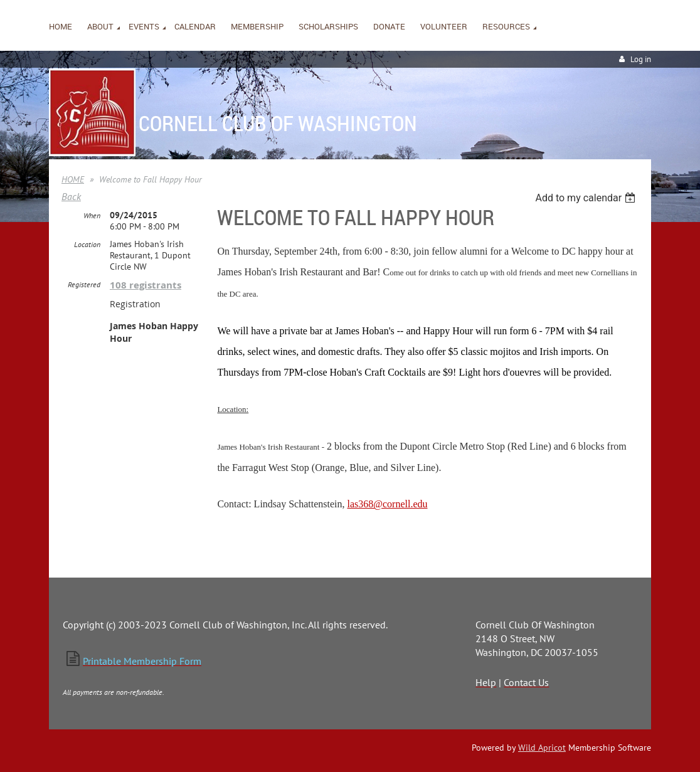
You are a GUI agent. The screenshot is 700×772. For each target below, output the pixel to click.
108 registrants (146, 285)
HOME (73, 179)
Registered (84, 284)
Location (87, 244)
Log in (641, 59)
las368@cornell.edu (387, 504)
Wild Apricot (542, 748)
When (92, 215)
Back (71, 196)
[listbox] (587, 198)
